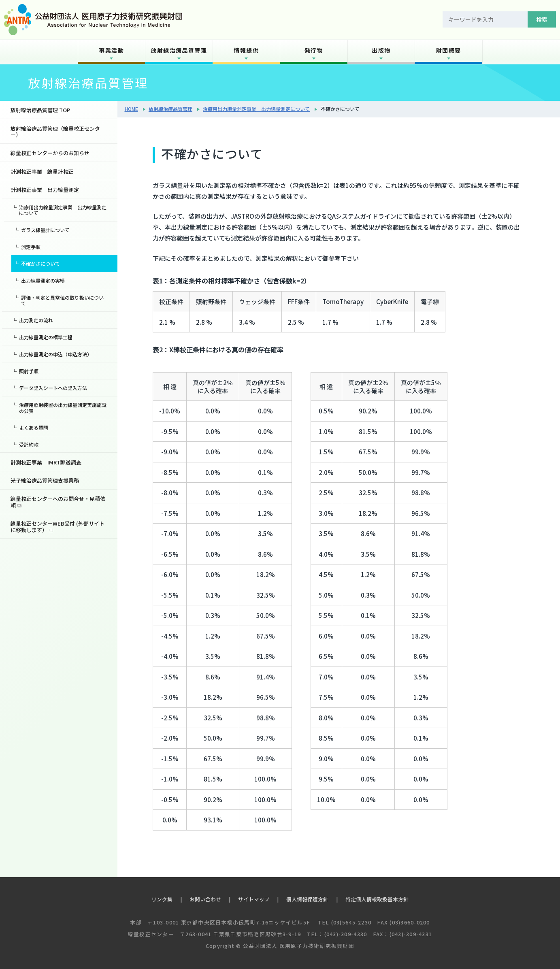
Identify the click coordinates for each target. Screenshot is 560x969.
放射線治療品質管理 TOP (40, 110)
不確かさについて (40, 263)
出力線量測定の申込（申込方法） (55, 354)
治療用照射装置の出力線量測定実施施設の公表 (63, 408)
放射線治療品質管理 (179, 50)
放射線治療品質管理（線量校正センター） (55, 132)
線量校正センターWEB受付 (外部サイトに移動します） (57, 527)
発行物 (314, 50)
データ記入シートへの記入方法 (53, 388)
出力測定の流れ (36, 320)
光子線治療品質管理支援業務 (45, 480)
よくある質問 (34, 427)
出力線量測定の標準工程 (46, 337)
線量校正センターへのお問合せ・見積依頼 (58, 502)
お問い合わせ (205, 899)
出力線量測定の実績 (43, 280)
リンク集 (162, 899)
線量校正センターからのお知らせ (50, 153)
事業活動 (111, 50)
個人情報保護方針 (307, 899)
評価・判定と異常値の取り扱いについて (62, 300)
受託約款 (29, 444)
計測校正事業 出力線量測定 (45, 190)
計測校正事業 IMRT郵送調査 (46, 462)
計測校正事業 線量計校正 (42, 171)
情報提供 (246, 50)
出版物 (381, 50)
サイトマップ (254, 899)
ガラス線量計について (45, 230)
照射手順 (29, 371)
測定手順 (31, 247)
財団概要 (449, 50)
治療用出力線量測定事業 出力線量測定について (256, 109)
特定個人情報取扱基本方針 (377, 899)
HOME (131, 109)
